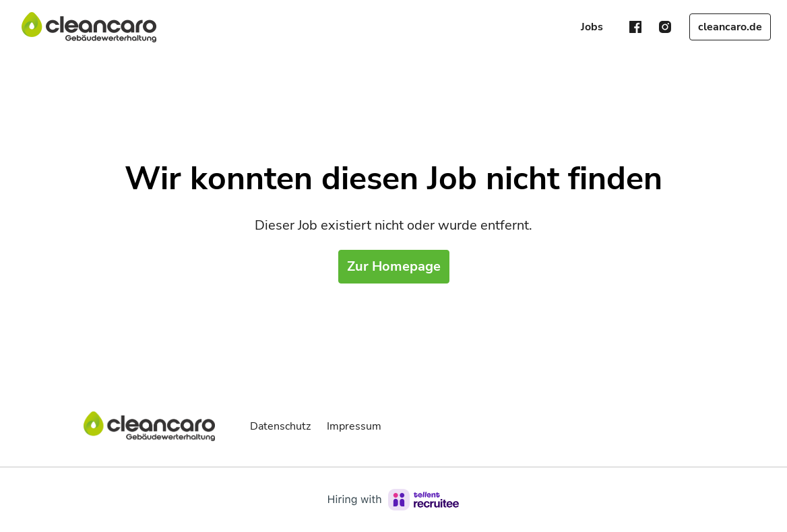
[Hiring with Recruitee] (393, 500)
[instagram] (665, 27)
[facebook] (635, 27)
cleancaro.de (730, 27)
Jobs (592, 27)
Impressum (354, 426)
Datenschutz (280, 426)
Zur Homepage (394, 266)
